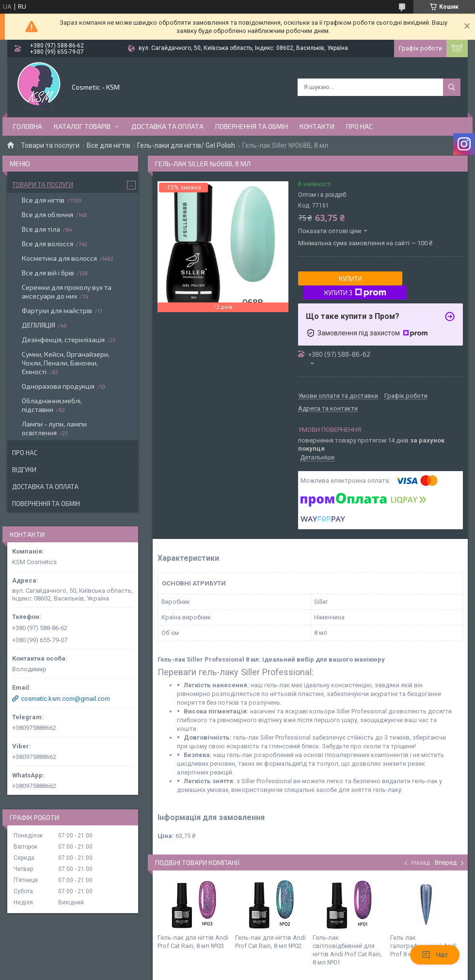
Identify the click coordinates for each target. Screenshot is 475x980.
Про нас (359, 126)
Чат (435, 955)
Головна (28, 126)
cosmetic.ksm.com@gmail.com (65, 699)
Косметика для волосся (59, 258)
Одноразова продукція (58, 386)
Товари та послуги (50, 145)
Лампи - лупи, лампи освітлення (54, 428)
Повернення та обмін (252, 126)
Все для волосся (47, 244)
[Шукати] (452, 87)
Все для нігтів (109, 145)
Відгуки (24, 470)
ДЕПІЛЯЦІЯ (39, 325)
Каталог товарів (82, 126)
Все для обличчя (47, 214)
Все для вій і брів (48, 273)
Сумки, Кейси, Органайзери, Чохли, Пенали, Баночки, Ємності (66, 363)
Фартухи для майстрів (57, 310)
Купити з (355, 293)
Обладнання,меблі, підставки (52, 405)
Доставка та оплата (167, 126)
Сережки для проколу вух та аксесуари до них (67, 292)
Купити (350, 279)
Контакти (317, 126)
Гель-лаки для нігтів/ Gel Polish (186, 145)
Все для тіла (41, 229)
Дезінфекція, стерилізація (63, 340)
